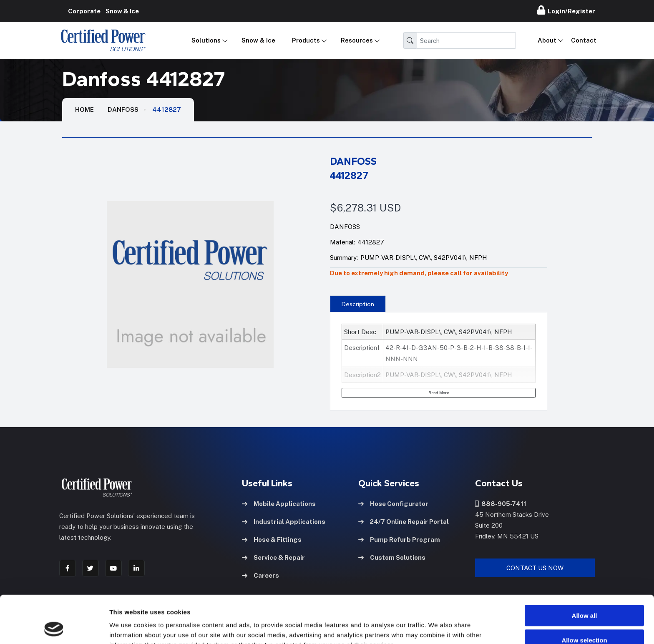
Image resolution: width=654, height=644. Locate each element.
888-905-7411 (501, 504)
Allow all (585, 571)
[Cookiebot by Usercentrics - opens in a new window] (54, 628)
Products (306, 40)
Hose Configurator (393, 504)
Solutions (206, 40)
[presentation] (358, 304)
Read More (439, 392)
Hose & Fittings (272, 540)
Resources (357, 40)
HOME (84, 109)
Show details (438, 628)
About (547, 40)
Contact (584, 40)
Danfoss (123, 109)
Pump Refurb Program (399, 540)
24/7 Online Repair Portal (404, 522)
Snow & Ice (258, 40)
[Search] (466, 40)
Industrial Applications (284, 522)
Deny (585, 620)
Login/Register (566, 10)
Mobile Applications (279, 504)
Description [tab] (358, 304)
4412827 (167, 109)
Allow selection (584, 595)
